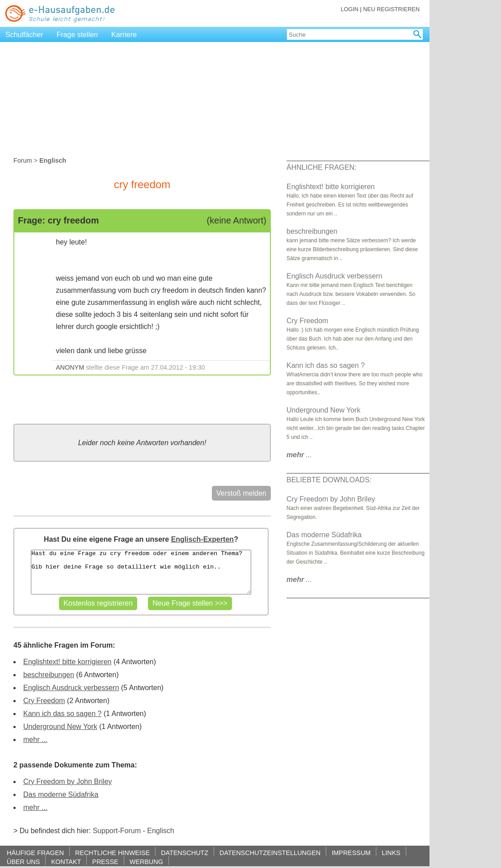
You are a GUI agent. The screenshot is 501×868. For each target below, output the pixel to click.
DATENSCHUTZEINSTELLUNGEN (270, 853)
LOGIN (349, 9)
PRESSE (105, 862)
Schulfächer (24, 35)
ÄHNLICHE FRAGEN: (321, 167)
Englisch (160, 831)
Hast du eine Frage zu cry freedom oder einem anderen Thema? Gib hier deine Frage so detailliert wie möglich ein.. (141, 572)
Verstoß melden (241, 493)
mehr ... (35, 739)
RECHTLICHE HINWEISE (112, 853)
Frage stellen (78, 35)
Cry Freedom (44, 701)
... (299, 455)
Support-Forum (117, 831)
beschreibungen (49, 675)
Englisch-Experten (202, 539)
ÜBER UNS (23, 862)
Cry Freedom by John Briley (67, 782)
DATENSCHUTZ (185, 853)
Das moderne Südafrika (61, 794)
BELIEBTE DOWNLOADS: (329, 480)
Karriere (124, 35)
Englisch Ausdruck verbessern (71, 688)
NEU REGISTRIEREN (391, 9)
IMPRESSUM (351, 853)
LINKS (391, 853)
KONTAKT (66, 862)
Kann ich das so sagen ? (62, 714)
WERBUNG (146, 862)
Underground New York (60, 727)
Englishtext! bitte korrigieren (67, 662)
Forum (23, 160)
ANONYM (70, 367)
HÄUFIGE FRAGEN (35, 853)
